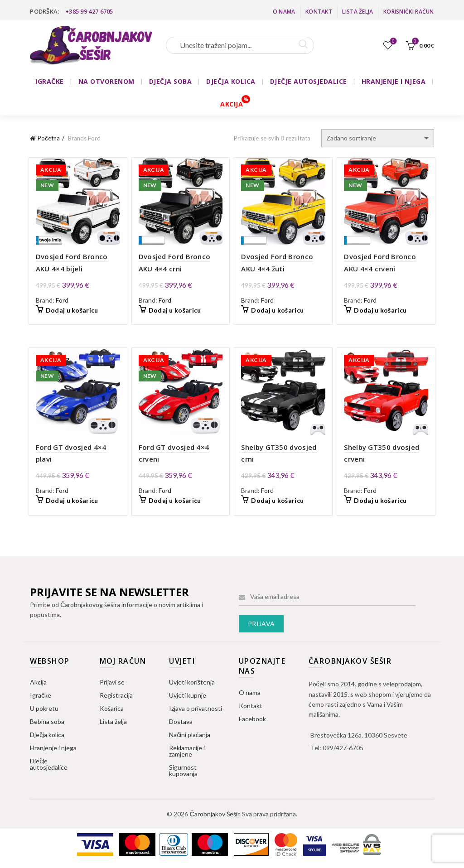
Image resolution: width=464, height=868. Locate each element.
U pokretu (44, 711)
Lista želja (358, 12)
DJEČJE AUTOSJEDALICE (309, 81)
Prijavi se (112, 685)
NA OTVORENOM (106, 81)
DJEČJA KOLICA (231, 81)
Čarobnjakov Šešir (214, 817)
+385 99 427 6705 (89, 11)
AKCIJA (232, 104)
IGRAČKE (50, 81)
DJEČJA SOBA (171, 81)
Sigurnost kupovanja (183, 774)
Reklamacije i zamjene (187, 754)
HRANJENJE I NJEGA (394, 81)
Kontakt (319, 12)
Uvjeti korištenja (192, 685)
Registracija (116, 698)
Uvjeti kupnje (188, 698)
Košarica (112, 711)
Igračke (41, 698)
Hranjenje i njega (53, 751)
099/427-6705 (343, 751)
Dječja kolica (47, 738)
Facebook (252, 722)
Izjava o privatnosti (196, 711)
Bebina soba (47, 725)
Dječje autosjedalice (49, 767)
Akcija (38, 685)
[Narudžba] (378, 138)
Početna (49, 138)
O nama (284, 12)
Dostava (181, 725)
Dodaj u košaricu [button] (69, 312)
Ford (59, 301)
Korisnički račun (409, 12)
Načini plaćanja (190, 738)
